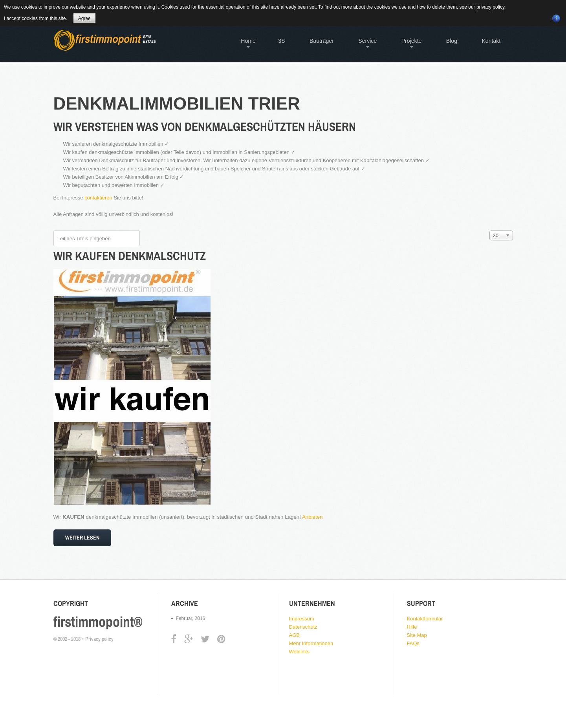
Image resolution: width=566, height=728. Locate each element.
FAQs (413, 643)
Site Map (417, 635)
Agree (84, 18)
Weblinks (299, 652)
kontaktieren (98, 198)
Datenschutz (303, 627)
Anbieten (312, 517)
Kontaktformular (425, 619)
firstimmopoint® (98, 622)
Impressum (302, 619)
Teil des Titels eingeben (54, 231)
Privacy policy (99, 639)
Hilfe (412, 627)
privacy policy (490, 7)
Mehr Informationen (311, 643)
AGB (294, 635)
